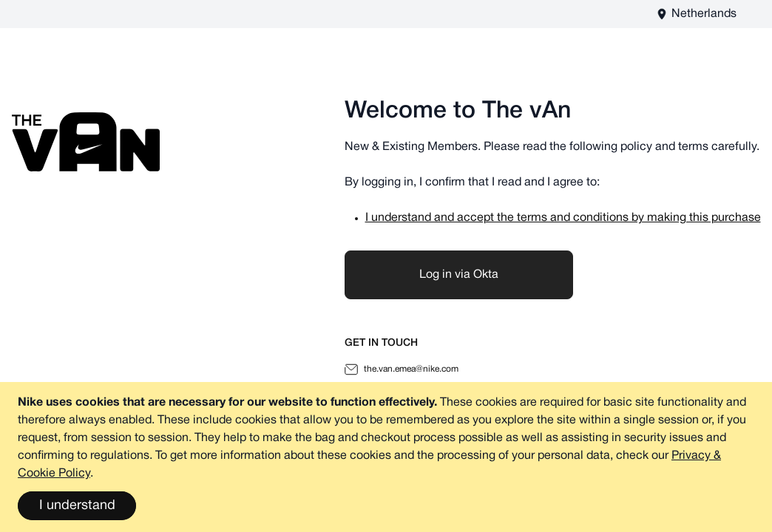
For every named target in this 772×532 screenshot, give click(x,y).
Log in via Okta (459, 275)
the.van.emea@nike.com (402, 369)
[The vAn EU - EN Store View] (696, 14)
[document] (386, 457)
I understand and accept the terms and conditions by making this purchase (563, 218)
